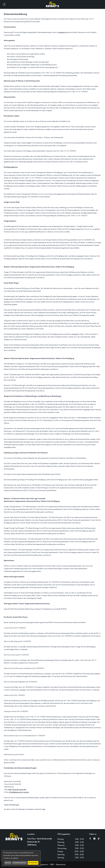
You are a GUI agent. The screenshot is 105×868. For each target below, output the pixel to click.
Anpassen (8, 863)
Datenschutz (61, 865)
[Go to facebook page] (90, 839)
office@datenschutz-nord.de (19, 792)
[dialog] (21, 858)
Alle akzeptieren (33, 863)
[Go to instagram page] (94, 839)
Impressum (62, 33)
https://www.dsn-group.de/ (17, 790)
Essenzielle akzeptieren (19, 863)
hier (44, 809)
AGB (52, 865)
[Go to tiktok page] (99, 839)
